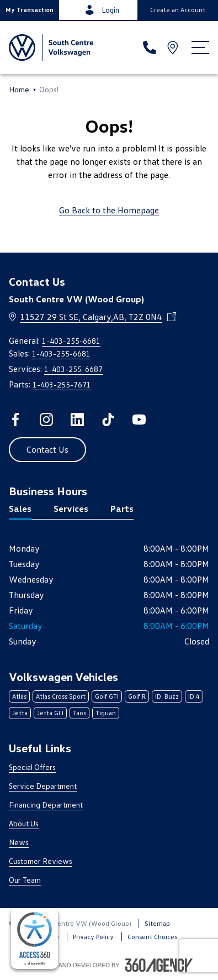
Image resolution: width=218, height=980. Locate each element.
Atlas (19, 696)
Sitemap (157, 923)
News (19, 842)
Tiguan (106, 713)
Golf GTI (107, 696)
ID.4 (194, 696)
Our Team (25, 880)
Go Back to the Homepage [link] (109, 210)
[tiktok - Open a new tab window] (108, 420)
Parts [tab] (122, 509)
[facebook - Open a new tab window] (15, 420)
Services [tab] (71, 509)
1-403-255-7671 (62, 384)
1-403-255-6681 (71, 341)
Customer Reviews (41, 861)
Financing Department (46, 805)
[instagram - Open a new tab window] (46, 420)
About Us (24, 823)
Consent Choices (152, 937)
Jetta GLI (50, 713)
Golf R (137, 696)
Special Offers (32, 767)
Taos (79, 713)
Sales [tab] (20, 509)
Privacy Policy (93, 937)
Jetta (20, 713)
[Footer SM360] (159, 965)
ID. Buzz (167, 696)
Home (19, 90)
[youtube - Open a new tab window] (139, 420)
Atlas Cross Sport (61, 696)
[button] (30, 10)
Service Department (43, 786)
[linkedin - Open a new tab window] (77, 420)
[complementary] (34, 939)
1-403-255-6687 (73, 369)
